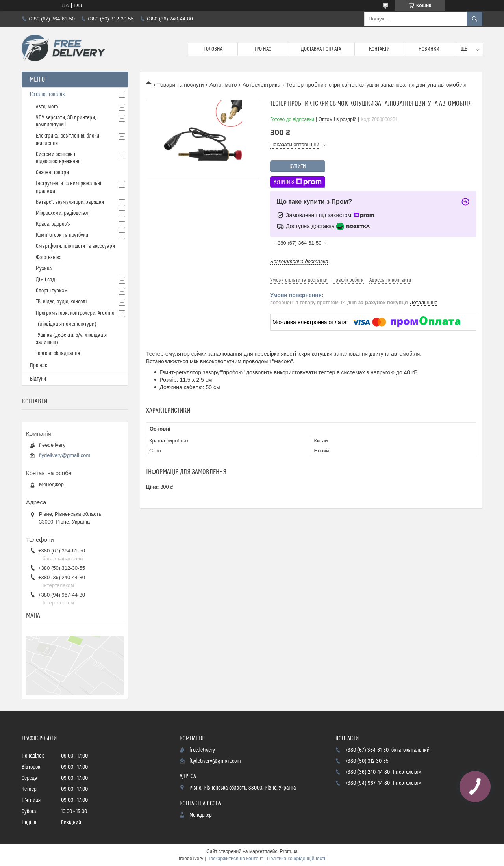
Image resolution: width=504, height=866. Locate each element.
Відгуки (38, 379)
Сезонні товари (52, 173)
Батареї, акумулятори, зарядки (70, 202)
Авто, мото (223, 85)
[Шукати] (474, 19)
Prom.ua (289, 851)
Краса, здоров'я (53, 224)
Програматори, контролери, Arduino (75, 313)
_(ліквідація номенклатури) (66, 324)
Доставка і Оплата (321, 49)
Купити (298, 167)
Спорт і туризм (52, 291)
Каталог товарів (47, 95)
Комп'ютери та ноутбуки (62, 235)
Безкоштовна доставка (299, 261)
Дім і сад (45, 280)
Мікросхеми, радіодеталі (63, 213)
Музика (44, 269)
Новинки (429, 49)
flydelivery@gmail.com (65, 455)
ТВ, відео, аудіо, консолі (61, 302)
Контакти (379, 49)
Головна (213, 49)
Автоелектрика (261, 85)
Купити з (298, 182)
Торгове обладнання (58, 353)
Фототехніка (49, 258)
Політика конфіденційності (296, 859)
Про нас (262, 49)
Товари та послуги (180, 85)
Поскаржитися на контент (235, 859)
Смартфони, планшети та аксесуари (75, 246)
